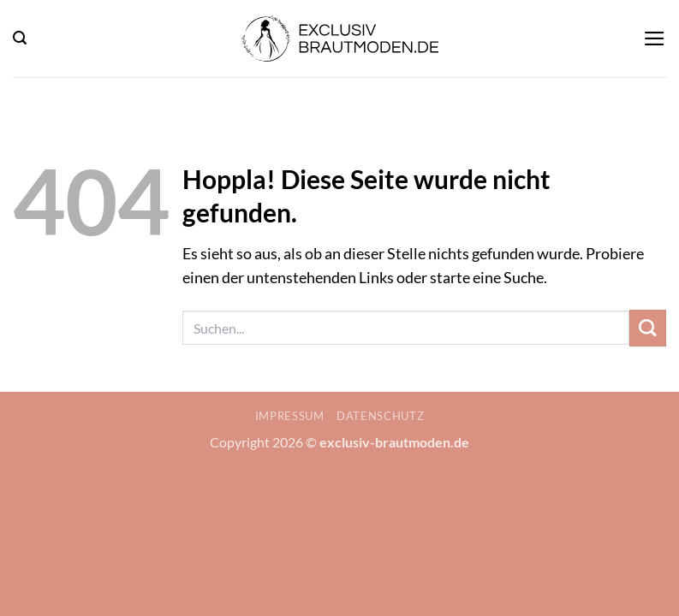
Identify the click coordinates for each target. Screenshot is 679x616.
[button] (20, 38)
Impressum (290, 416)
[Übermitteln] (648, 328)
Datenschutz (380, 416)
